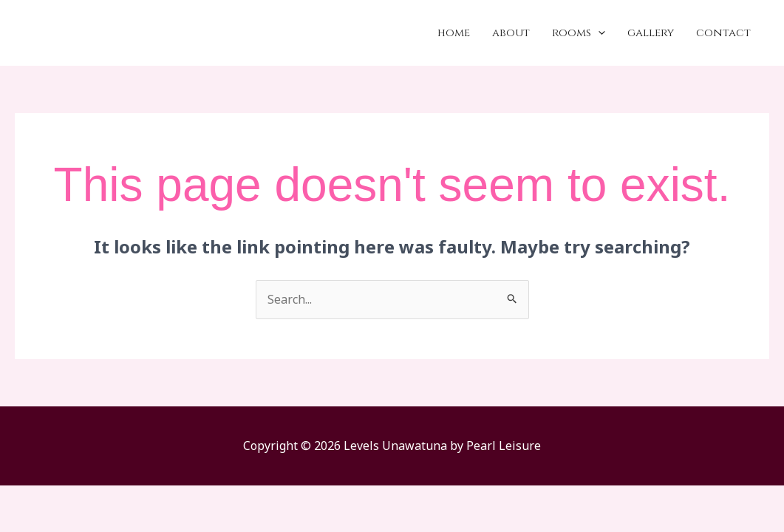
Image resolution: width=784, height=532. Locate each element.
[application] (598, 33)
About (511, 33)
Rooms (579, 33)
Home (454, 33)
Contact (723, 33)
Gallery (651, 33)
